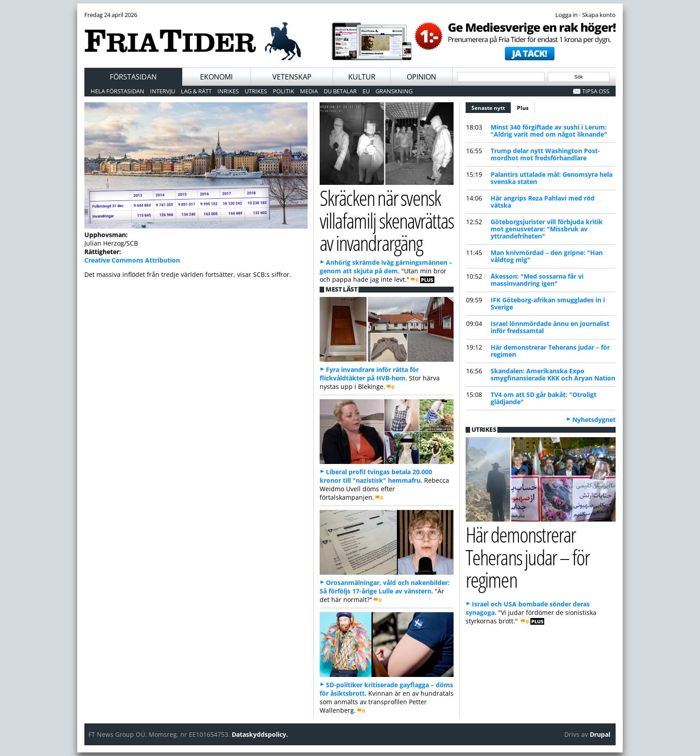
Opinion (421, 77)
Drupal (600, 734)
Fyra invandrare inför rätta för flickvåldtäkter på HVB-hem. (369, 374)
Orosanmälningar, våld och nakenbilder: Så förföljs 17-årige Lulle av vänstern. (385, 587)
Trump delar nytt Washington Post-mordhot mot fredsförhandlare (545, 154)
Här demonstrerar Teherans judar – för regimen (550, 351)
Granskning (394, 91)
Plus (523, 108)
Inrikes (228, 91)
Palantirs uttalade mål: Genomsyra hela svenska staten (552, 178)
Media (309, 91)
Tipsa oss (596, 91)
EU (366, 91)
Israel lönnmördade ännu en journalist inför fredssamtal (550, 327)
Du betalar (340, 91)
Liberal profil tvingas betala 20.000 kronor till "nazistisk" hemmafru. (376, 476)
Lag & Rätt (196, 91)
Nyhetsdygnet (594, 420)
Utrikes (256, 91)
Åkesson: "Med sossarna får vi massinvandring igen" (537, 280)
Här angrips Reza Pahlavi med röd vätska (543, 202)
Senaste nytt (491, 107)
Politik (283, 91)
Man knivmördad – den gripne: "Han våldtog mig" (547, 256)
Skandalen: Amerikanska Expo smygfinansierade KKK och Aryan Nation (553, 374)
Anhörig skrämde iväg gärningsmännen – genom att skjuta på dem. (386, 267)
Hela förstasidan (117, 91)
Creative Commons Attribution (132, 260)
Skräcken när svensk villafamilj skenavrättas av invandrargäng (387, 220)
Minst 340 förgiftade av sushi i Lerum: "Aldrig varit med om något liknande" (549, 131)
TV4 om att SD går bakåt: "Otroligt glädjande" (544, 398)
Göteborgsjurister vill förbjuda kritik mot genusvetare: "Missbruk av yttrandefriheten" (547, 229)
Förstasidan (133, 77)
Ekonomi (216, 77)
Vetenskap (292, 77)
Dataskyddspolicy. (260, 734)
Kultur (362, 77)
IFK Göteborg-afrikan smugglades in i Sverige (548, 303)
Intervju (162, 91)
